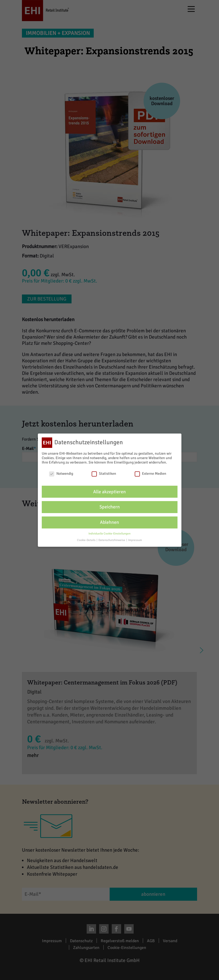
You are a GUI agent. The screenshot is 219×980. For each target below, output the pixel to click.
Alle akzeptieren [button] (110, 492)
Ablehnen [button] (110, 522)
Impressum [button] (135, 540)
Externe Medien (150, 474)
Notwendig (61, 474)
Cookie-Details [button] (87, 540)
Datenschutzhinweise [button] (112, 540)
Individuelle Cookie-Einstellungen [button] (110, 534)
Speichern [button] (110, 507)
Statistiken (104, 474)
